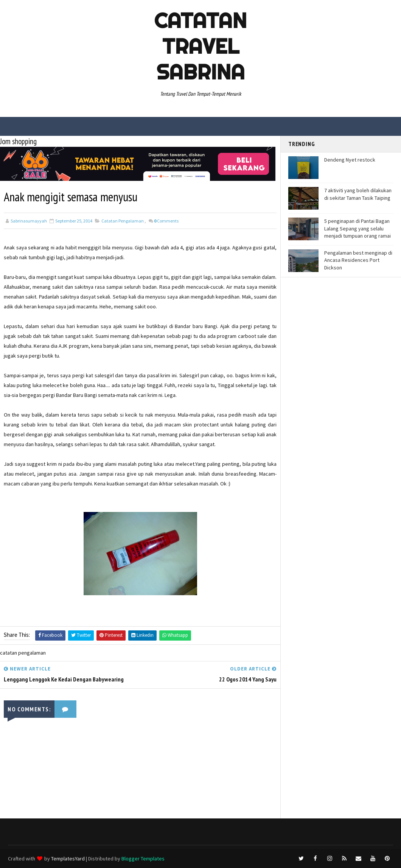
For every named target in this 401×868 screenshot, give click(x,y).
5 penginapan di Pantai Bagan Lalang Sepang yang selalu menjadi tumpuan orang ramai (357, 228)
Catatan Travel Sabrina (201, 46)
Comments (166, 221)
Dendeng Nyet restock (350, 160)
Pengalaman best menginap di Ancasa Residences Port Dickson (358, 260)
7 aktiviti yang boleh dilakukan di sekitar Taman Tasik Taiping (358, 194)
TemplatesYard (68, 859)
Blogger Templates (143, 859)
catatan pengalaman (123, 221)
